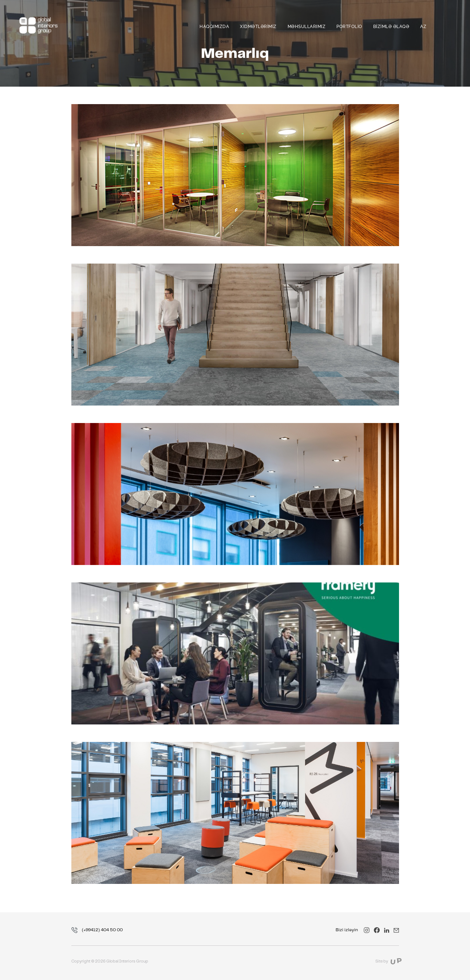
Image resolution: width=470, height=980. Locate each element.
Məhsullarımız (307, 27)
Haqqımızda (214, 27)
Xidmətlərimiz (258, 27)
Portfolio (349, 27)
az (423, 27)
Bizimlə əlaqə (391, 27)
